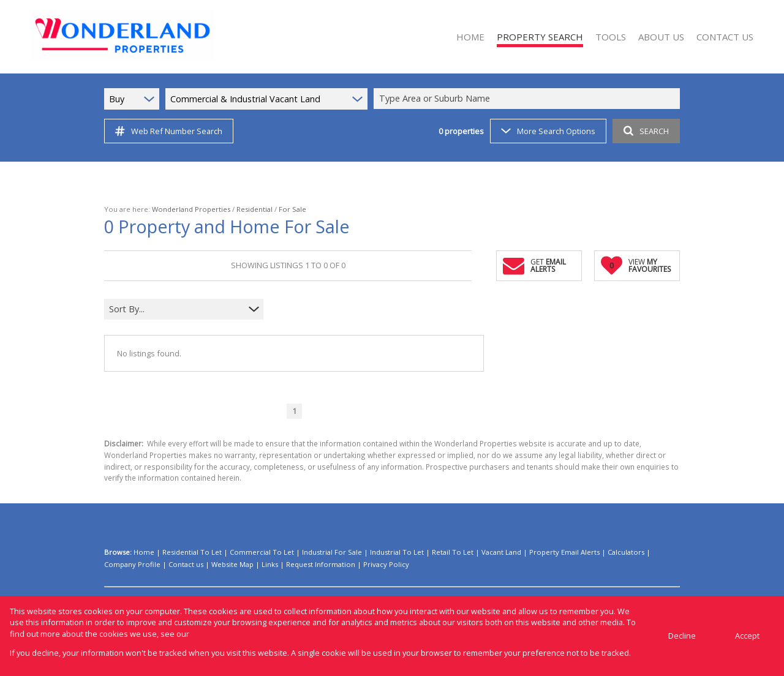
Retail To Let (453, 552)
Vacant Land (501, 552)
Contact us (186, 564)
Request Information (321, 564)
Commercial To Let (262, 552)
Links (270, 564)
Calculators (626, 552)
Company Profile (132, 564)
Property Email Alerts (564, 552)
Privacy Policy (386, 564)
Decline (682, 636)
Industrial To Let (397, 552)
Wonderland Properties (191, 209)
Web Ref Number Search (169, 131)
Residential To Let (192, 552)
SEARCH (646, 131)
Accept (747, 636)
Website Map (232, 564)
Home (144, 552)
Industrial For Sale (332, 552)
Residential (254, 209)
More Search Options (548, 131)
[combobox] (529, 99)
